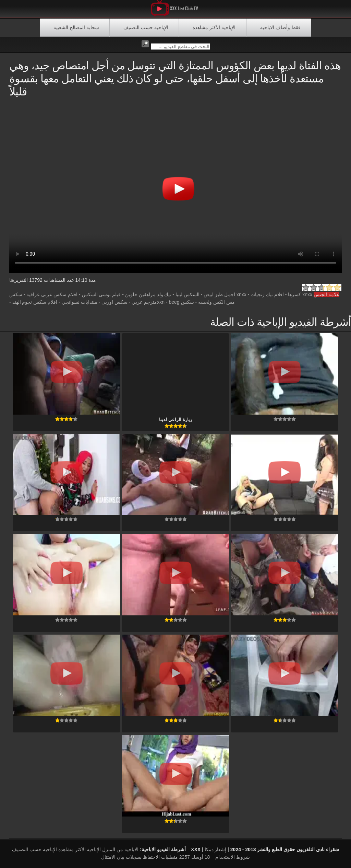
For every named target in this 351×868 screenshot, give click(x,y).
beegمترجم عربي (155, 302)
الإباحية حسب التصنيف (146, 27)
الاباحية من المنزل (120, 849)
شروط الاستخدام (233, 857)
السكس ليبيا (187, 294)
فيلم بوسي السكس (101, 294)
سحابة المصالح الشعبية (76, 27)
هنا (12, 280)
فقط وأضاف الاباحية (280, 27)
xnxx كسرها (300, 294)
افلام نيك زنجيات (267, 294)
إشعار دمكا (216, 849)
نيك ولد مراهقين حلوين (148, 294)
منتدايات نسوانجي (80, 302)
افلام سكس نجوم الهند (35, 302)
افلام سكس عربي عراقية (52, 294)
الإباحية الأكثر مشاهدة (214, 27)
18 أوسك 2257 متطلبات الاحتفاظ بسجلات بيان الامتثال (155, 857)
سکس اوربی (114, 302)
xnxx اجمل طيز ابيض (225, 294)
